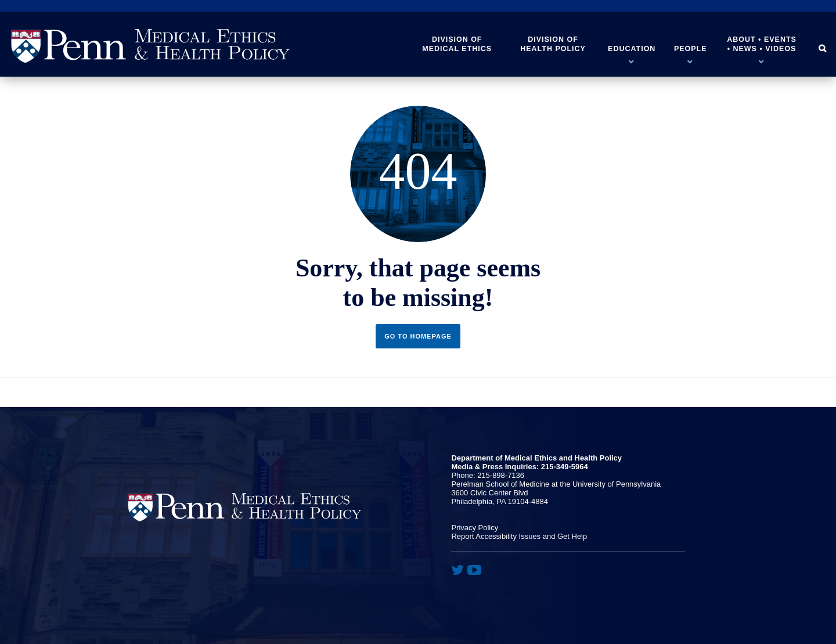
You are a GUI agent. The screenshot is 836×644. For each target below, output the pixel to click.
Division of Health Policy (553, 44)
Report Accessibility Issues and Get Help (519, 536)
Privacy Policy (475, 528)
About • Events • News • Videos (762, 44)
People (691, 49)
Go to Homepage (418, 336)
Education (632, 49)
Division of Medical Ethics (457, 44)
